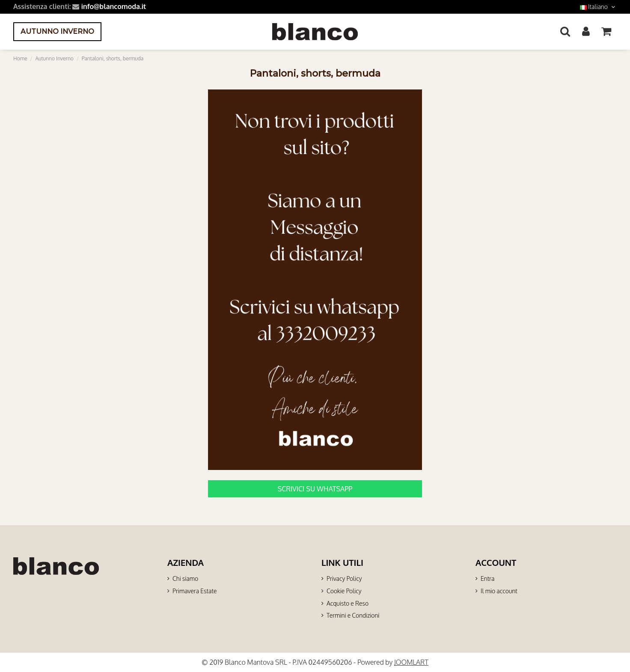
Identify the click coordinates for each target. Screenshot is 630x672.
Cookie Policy (344, 591)
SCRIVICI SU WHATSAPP (315, 489)
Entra (487, 578)
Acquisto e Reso (348, 603)
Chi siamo (185, 578)
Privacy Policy (344, 578)
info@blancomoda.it (114, 6)
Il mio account (499, 591)
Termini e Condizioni (353, 615)
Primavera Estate (195, 591)
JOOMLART (411, 662)
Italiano (598, 7)
